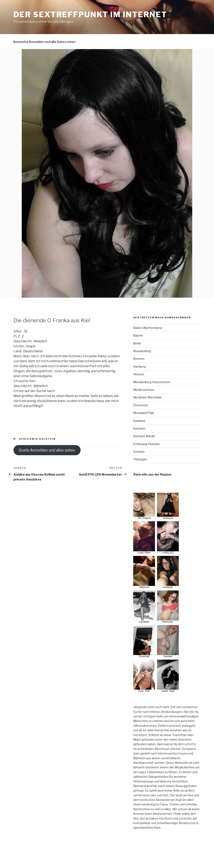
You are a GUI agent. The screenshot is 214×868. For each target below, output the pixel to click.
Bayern (138, 335)
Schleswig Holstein (37, 439)
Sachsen (139, 428)
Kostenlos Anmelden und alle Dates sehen (44, 42)
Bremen (139, 359)
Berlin (137, 343)
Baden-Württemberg (148, 328)
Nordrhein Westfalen (148, 397)
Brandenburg (142, 351)
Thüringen (140, 459)
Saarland (139, 421)
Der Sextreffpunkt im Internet (90, 14)
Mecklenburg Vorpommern (152, 382)
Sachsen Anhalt (144, 436)
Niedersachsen (144, 390)
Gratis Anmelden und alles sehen (47, 450)
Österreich (141, 405)
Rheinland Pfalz (144, 413)
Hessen (139, 374)
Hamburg (140, 366)
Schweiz (139, 452)
